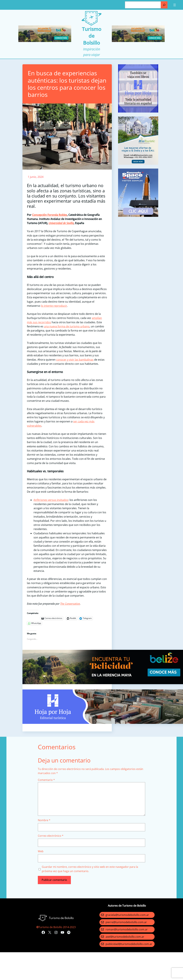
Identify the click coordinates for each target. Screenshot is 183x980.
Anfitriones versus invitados (51, 500)
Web (41, 851)
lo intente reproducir (54, 306)
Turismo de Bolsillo (92, 36)
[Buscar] (164, 5)
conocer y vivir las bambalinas (75, 360)
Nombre (44, 820)
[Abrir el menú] (175, 5)
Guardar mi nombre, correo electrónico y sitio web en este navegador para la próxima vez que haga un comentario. (90, 869)
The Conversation (70, 604)
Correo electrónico (51, 836)
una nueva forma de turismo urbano (67, 326)
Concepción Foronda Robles (50, 215)
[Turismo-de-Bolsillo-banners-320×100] (45, 41)
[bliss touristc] (138, 164)
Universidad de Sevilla (61, 223)
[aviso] (138, 112)
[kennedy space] (138, 216)
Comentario (46, 780)
